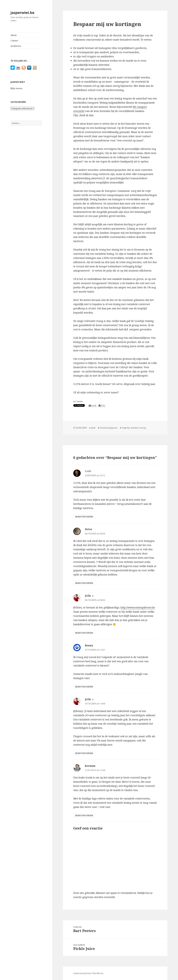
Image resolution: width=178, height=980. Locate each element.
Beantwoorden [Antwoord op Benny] (84, 687)
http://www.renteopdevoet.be (138, 608)
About (14, 35)
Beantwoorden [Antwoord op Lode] (84, 517)
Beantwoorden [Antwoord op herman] (84, 815)
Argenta (126, 428)
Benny (89, 645)
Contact (14, 41)
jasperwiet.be (22, 13)
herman (90, 766)
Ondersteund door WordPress (88, 973)
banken (135, 428)
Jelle (93, 428)
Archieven (16, 46)
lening (143, 428)
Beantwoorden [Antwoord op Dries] (84, 583)
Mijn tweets (16, 88)
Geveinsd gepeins (109, 428)
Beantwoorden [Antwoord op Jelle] (84, 633)
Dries (88, 529)
